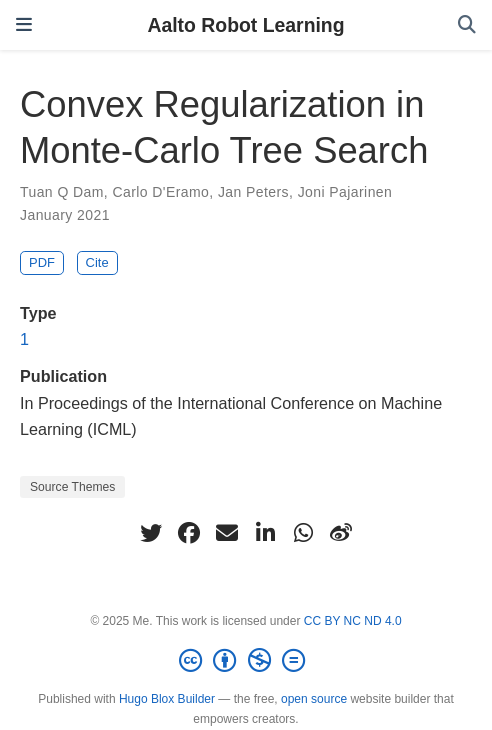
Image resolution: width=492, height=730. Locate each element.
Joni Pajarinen (345, 192)
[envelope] (227, 533)
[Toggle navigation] (24, 25)
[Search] (467, 25)
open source (314, 699)
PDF (42, 262)
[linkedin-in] (265, 533)
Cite (97, 262)
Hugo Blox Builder (167, 699)
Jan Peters (253, 192)
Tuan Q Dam (62, 192)
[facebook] (189, 533)
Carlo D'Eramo (160, 192)
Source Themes (72, 487)
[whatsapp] (303, 533)
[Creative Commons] (246, 661)
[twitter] (151, 533)
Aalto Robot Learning (245, 25)
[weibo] (341, 533)
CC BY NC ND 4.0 (353, 621)
